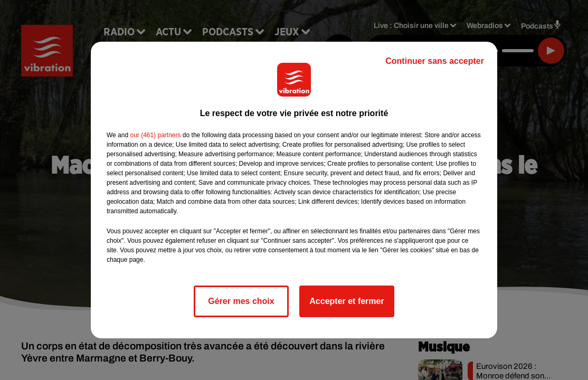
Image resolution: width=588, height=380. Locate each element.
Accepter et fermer (347, 301)
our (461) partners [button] (155, 135)
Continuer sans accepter (435, 61)
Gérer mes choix (241, 301)
